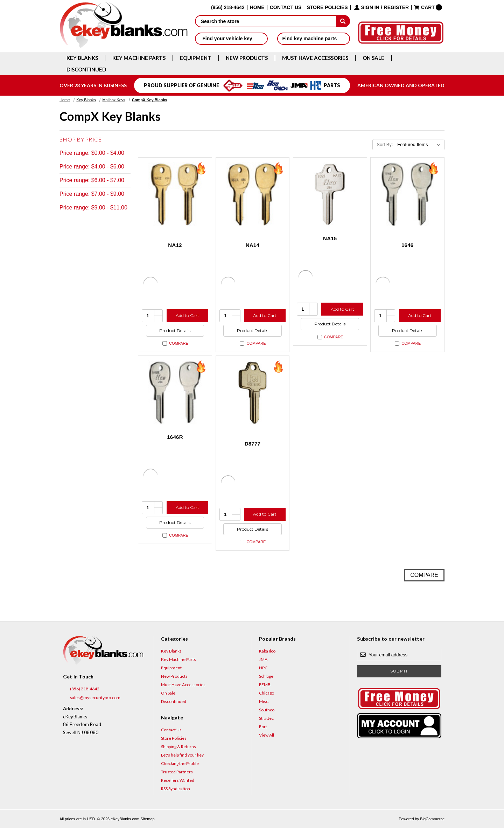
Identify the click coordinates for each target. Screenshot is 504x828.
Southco (267, 710)
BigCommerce (432, 819)
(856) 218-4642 (81, 689)
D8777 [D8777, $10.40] (253, 444)
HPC (263, 668)
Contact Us (286, 8)
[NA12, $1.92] (175, 194)
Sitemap (147, 819)
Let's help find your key (182, 755)
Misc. (264, 701)
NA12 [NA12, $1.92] (175, 245)
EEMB (265, 685)
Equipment (196, 58)
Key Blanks (82, 58)
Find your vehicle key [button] (231, 39)
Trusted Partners (177, 772)
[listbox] (420, 145)
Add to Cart (187, 315)
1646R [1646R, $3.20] (175, 437)
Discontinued (86, 70)
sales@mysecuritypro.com (92, 698)
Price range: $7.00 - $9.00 (92, 194)
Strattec (266, 718)
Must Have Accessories (315, 58)
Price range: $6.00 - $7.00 (92, 180)
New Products (247, 58)
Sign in (370, 8)
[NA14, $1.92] (253, 194)
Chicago (267, 693)
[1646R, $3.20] (175, 393)
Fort (263, 727)
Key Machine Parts (139, 58)
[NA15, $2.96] (330, 194)
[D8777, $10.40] (253, 393)
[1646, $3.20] (407, 194)
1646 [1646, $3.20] (407, 245)
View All (267, 735)
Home (257, 8)
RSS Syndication (176, 789)
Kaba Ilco (267, 651)
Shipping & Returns (178, 747)
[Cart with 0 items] (428, 7)
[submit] (343, 21)
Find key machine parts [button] (314, 39)
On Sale (373, 58)
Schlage (266, 676)
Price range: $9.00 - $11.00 (93, 208)
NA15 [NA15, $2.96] (330, 238)
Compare (175, 343)
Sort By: (385, 144)
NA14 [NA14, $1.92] (253, 245)
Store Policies (327, 8)
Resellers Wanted (178, 780)
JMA (263, 659)
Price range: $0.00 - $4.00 (92, 153)
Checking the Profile (180, 763)
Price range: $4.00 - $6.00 (92, 167)
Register (397, 8)
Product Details (175, 330)
